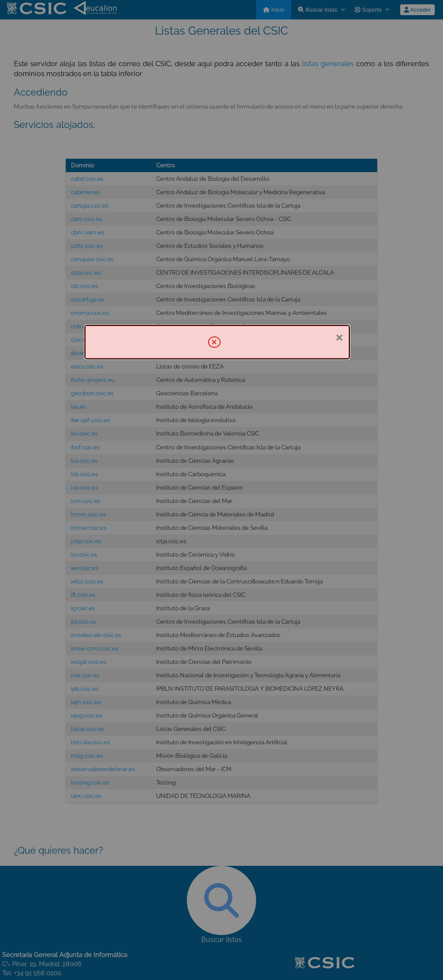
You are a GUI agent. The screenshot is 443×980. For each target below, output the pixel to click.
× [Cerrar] (339, 337)
